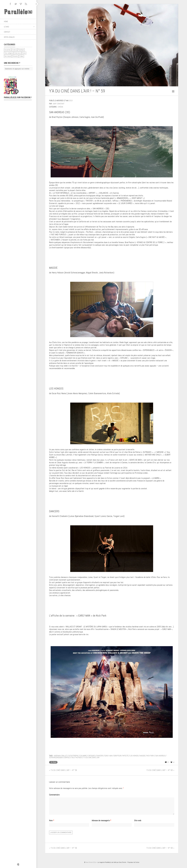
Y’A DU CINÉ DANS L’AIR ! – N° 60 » (160, 770)
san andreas (160, 756)
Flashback (21, 50)
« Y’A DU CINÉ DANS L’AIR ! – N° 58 (63, 770)
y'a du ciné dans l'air (91, 757)
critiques (92, 756)
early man (109, 756)
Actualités (8, 50)
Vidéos (21, 56)
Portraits (15, 56)
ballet (65, 756)
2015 (71, 101)
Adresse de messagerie (101, 824)
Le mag (19, 27)
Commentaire (54, 795)
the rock (79, 757)
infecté (126, 756)
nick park (150, 756)
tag (72, 757)
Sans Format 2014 (91, 865)
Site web (138, 824)
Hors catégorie (9, 53)
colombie (83, 756)
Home (6, 21)
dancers (100, 756)
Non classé (8, 56)
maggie (143, 756)
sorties (67, 757)
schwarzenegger (56, 757)
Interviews (18, 53)
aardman (57, 756)
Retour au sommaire (173, 91)
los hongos (134, 756)
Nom (52, 824)
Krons (24, 53)
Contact (7, 32)
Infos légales (9, 37)
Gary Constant (59, 104)
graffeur (118, 756)
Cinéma (14, 50)
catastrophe (74, 756)
